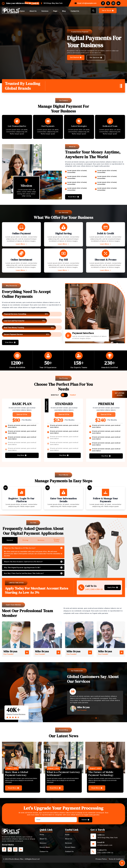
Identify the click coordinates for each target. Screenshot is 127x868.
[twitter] (108, 3)
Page (55, 11)
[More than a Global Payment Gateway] (22, 758)
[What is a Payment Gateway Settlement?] (63, 758)
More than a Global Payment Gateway (17, 774)
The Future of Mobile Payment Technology (101, 774)
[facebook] (103, 3)
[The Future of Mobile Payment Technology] (105, 758)
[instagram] (113, 3)
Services (45, 11)
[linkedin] (118, 3)
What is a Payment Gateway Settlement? (63, 774)
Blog (64, 11)
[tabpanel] (33, 561)
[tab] (10, 540)
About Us (33, 11)
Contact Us (75, 11)
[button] (92, 718)
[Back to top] (122, 863)
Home (22, 11)
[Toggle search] (93, 11)
